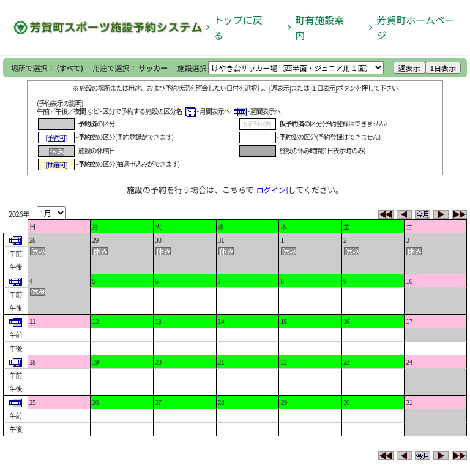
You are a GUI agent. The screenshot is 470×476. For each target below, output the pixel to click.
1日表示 (443, 68)
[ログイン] (271, 190)
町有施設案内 (319, 27)
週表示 (409, 68)
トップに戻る (238, 27)
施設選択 (192, 68)
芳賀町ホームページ (416, 27)
